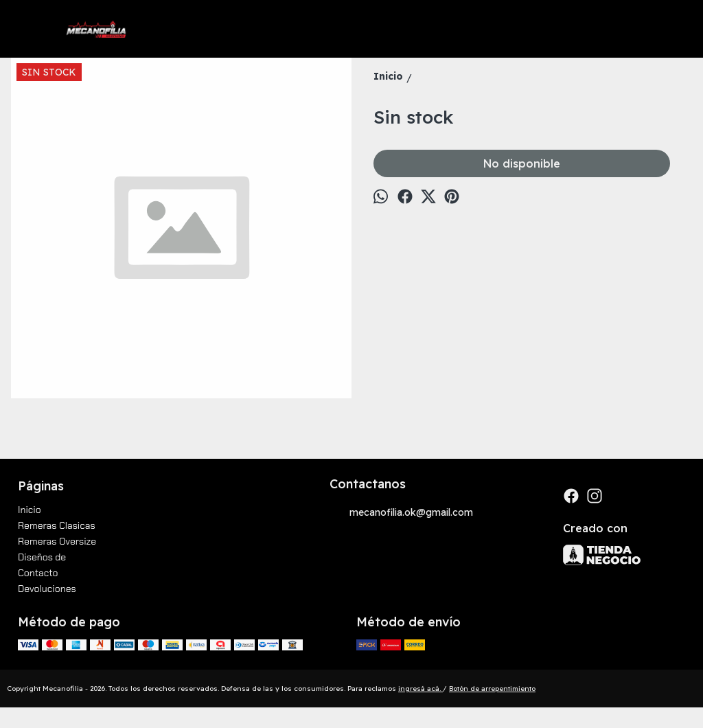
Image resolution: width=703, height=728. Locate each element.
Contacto (38, 573)
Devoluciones (47, 589)
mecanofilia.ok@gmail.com (401, 513)
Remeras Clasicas (57, 525)
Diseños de (42, 557)
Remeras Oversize (57, 541)
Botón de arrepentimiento (492, 689)
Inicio (30, 510)
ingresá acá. (420, 689)
